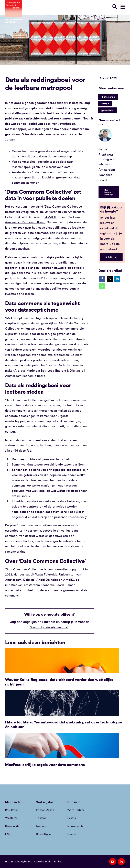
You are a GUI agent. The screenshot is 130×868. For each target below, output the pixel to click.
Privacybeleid (24, 861)
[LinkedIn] (117, 279)
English (58, 861)
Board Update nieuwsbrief (49, 627)
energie (105, 104)
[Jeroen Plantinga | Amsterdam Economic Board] (105, 130)
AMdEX (50, 217)
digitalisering (108, 97)
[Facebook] (102, 279)
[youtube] (113, 862)
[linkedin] (121, 862)
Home (9, 861)
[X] (110, 279)
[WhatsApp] (102, 286)
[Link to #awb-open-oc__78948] (123, 7)
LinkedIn (49, 622)
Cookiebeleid (43, 861)
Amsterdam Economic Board (25, 222)
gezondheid (107, 110)
